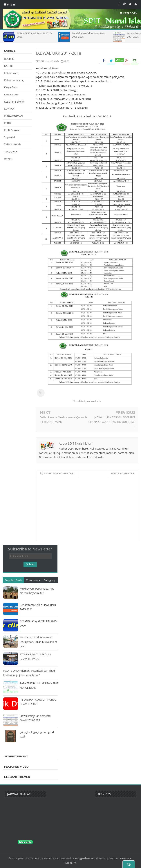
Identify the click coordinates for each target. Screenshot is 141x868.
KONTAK (9, 109)
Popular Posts (13, 580)
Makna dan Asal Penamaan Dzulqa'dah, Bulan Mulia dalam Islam (38, 642)
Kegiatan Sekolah (14, 102)
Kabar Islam (11, 73)
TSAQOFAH (11, 151)
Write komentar (123, 473)
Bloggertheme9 (84, 858)
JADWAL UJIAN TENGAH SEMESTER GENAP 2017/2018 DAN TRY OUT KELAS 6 (112, 422)
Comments (33, 580)
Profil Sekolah (12, 130)
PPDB (7, 123)
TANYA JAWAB (12, 144)
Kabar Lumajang (14, 80)
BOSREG (9, 59)
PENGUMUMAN (13, 116)
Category (49, 580)
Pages (10, 4)
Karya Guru (11, 87)
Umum (8, 159)
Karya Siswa (11, 94)
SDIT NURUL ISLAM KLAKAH (42, 858)
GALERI (8, 66)
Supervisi (9, 137)
